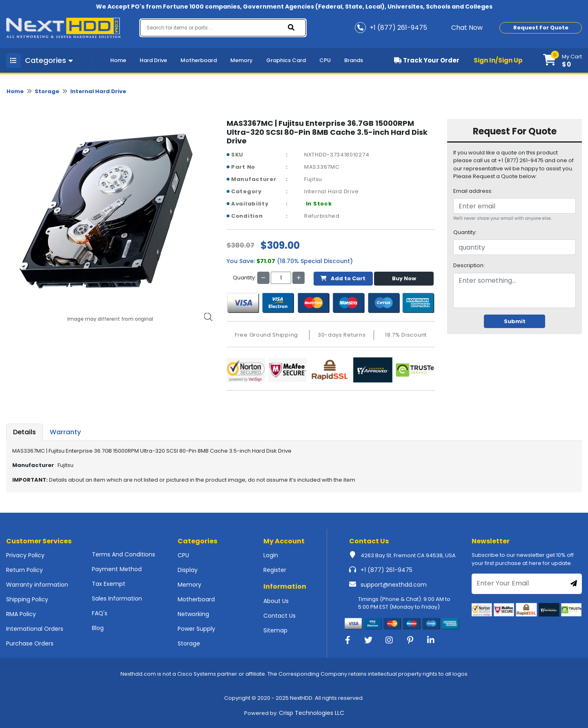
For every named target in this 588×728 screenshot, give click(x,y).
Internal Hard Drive (98, 91)
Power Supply (196, 629)
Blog (98, 628)
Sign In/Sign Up (498, 60)
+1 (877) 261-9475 (386, 570)
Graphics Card (286, 60)
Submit (515, 321)
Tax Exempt (109, 584)
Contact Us (280, 616)
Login (271, 555)
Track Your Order (427, 60)
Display (188, 570)
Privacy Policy (25, 555)
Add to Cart (343, 278)
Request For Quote (541, 28)
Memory (242, 60)
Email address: (473, 191)
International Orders (35, 629)
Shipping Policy (27, 599)
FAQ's (100, 613)
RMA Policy (21, 614)
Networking (193, 614)
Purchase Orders (30, 643)
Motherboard (199, 60)
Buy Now (404, 278)
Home (118, 60)
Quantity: (465, 232)
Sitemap (275, 630)
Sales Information (117, 598)
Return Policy (24, 570)
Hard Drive (153, 60)
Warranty (65, 432)
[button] (562, 60)
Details (24, 432)
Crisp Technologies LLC (312, 713)
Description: (469, 265)
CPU (325, 60)
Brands (354, 60)
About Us (276, 601)
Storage (47, 91)
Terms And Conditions (124, 554)
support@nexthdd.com (394, 585)
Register (275, 570)
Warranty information (37, 585)
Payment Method (117, 569)
